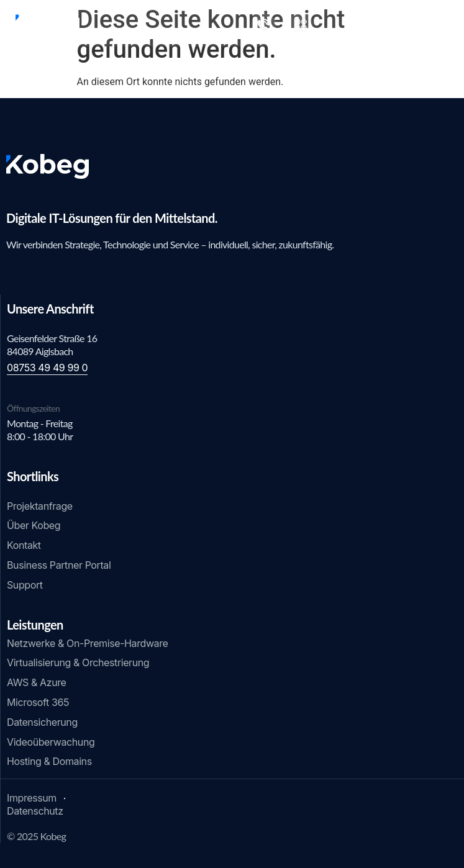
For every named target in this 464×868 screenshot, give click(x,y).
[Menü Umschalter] (449, 23)
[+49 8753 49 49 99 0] (263, 25)
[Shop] (301, 25)
